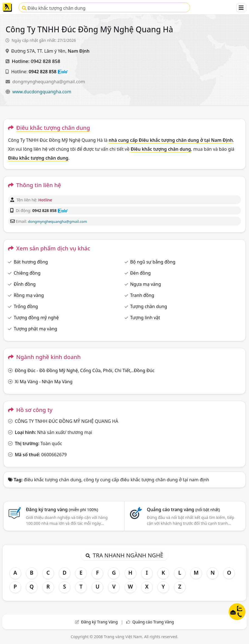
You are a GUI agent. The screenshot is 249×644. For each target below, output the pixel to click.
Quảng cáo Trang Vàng (153, 622)
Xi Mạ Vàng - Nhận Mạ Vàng (44, 382)
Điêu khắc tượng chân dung (54, 8)
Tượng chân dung (149, 306)
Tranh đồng (142, 295)
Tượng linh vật (145, 318)
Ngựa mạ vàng (146, 284)
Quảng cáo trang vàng (183, 509)
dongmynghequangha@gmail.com (49, 82)
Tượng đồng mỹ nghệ (36, 318)
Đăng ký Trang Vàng (99, 622)
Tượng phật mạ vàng (35, 329)
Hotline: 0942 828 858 (36, 61)
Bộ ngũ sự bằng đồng (153, 262)
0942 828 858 (43, 72)
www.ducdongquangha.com (42, 92)
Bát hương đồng (31, 262)
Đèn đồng (140, 273)
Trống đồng (26, 306)
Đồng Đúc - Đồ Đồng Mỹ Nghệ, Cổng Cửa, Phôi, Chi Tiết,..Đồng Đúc (85, 370)
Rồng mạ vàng (29, 295)
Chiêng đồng (27, 273)
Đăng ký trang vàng (62, 509)
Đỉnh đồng (25, 284)
